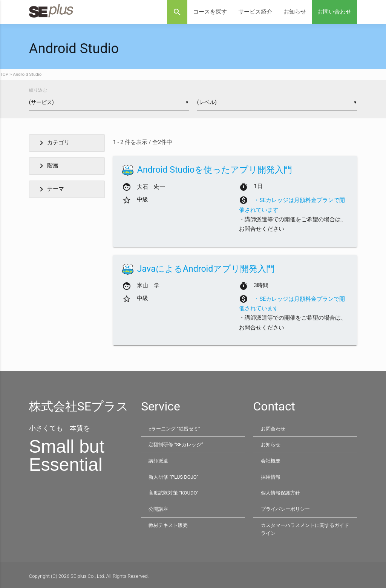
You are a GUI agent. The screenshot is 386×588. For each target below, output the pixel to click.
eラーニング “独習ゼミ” (174, 429)
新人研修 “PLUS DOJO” (174, 476)
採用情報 (271, 476)
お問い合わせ (334, 12)
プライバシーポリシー (285, 508)
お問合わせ (273, 429)
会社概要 (271, 460)
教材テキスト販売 (168, 523)
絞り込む (38, 90)
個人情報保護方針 (280, 492)
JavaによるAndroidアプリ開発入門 (206, 269)
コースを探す (210, 12)
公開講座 (158, 508)
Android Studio (27, 74)
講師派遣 (158, 460)
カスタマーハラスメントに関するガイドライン (305, 527)
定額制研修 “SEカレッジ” (176, 445)
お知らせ (295, 12)
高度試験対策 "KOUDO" (174, 492)
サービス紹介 (255, 12)
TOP (4, 74)
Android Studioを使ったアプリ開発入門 (215, 170)
